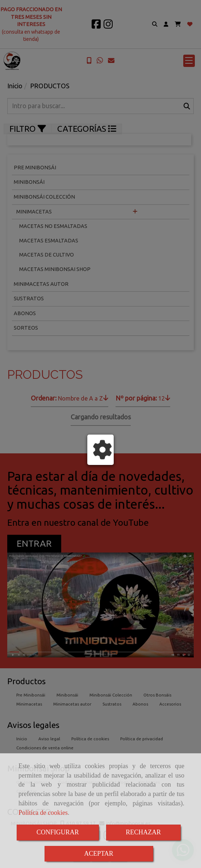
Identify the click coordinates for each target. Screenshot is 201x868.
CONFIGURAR (58, 832)
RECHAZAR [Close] (143, 832)
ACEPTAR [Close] (99, 854)
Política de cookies (43, 813)
